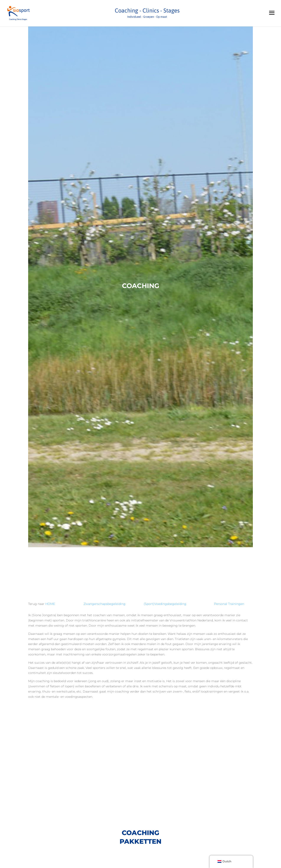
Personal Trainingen (229, 604)
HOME (50, 604)
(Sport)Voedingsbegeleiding (165, 604)
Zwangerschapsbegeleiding (105, 604)
